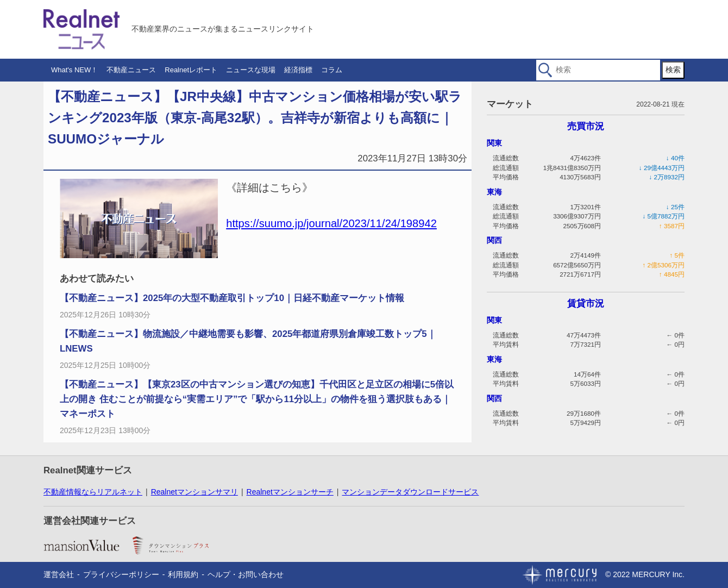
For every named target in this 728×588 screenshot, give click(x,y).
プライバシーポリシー (121, 574)
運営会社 (59, 574)
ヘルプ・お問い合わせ (246, 574)
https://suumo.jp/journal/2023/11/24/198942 (331, 223)
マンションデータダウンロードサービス (410, 492)
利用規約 (183, 574)
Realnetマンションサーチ (290, 492)
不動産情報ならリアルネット (93, 492)
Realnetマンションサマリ (194, 492)
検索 (673, 70)
